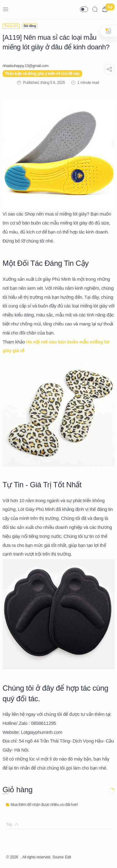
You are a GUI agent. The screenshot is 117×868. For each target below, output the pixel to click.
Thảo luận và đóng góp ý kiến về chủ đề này (42, 74)
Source (58, 857)
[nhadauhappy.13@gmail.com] (25, 66)
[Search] (95, 9)
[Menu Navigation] (6, 9)
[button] (84, 9)
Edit (68, 857)
